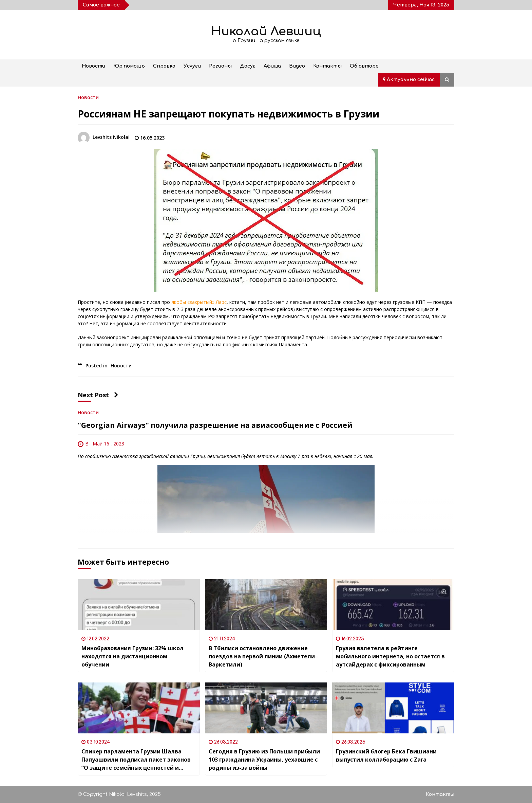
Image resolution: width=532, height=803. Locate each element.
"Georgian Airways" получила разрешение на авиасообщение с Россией (215, 425)
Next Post (98, 395)
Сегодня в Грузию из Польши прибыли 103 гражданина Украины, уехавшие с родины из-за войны (264, 760)
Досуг (248, 66)
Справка (164, 66)
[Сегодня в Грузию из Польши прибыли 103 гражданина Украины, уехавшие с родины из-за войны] (266, 708)
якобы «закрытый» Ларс (199, 302)
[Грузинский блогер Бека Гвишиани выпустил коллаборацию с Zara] (393, 708)
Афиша (272, 66)
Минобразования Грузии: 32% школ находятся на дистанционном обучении (132, 656)
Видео (297, 66)
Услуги (192, 66)
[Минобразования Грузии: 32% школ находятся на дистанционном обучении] (139, 605)
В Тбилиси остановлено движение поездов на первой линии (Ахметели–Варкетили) (263, 656)
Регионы (220, 66)
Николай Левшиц (266, 31)
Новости (93, 66)
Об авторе (364, 66)
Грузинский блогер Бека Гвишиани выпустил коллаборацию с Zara (386, 755)
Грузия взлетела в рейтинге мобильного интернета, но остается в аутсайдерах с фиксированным (390, 656)
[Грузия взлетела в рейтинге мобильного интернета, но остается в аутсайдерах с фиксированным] (393, 605)
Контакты (327, 66)
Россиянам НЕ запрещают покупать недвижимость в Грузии (229, 114)
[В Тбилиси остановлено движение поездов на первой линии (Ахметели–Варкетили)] (266, 605)
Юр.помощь (129, 66)
